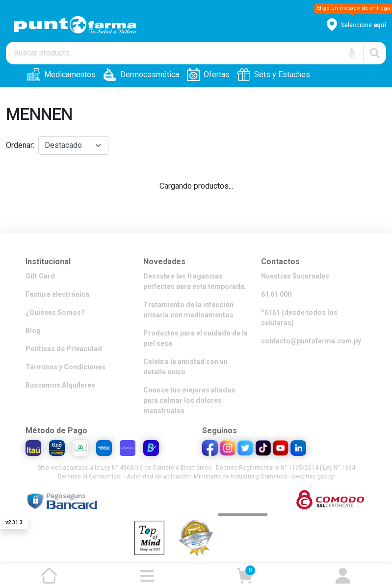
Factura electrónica (57, 294)
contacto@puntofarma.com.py (311, 341)
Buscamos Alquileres (60, 385)
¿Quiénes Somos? (55, 312)
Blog (33, 331)
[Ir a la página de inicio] (49, 576)
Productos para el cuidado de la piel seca (196, 338)
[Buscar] (375, 53)
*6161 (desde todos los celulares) (299, 318)
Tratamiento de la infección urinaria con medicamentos (188, 310)
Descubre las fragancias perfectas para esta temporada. (195, 281)
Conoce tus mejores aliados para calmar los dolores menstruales (189, 400)
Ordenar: (20, 145)
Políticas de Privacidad (64, 349)
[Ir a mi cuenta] (343, 576)
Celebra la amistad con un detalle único (185, 367)
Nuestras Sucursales (295, 276)
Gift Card (40, 276)
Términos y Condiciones (65, 367)
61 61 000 (276, 294)
